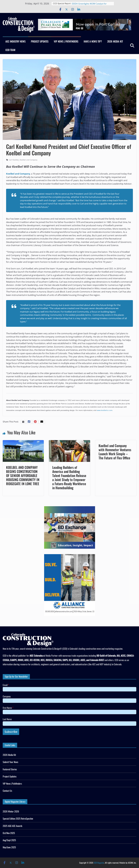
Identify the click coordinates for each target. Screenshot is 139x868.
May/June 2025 (9, 847)
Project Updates (40, 41)
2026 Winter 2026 (11, 811)
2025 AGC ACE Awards (12, 826)
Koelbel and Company (29, 160)
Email (6, 685)
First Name (8, 708)
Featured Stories (10, 769)
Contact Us (7, 791)
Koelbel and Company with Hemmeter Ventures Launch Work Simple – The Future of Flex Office (115, 452)
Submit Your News (10, 762)
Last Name (7, 719)
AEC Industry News (15, 41)
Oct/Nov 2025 (9, 833)
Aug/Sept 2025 (9, 840)
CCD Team (10, 50)
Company (7, 696)
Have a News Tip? (93, 41)
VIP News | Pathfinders (66, 41)
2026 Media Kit (115, 41)
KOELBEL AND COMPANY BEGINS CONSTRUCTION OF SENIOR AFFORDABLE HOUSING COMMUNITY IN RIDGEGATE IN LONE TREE (23, 475)
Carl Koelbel (14, 160)
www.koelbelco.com (105, 410)
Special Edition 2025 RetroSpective (18, 818)
